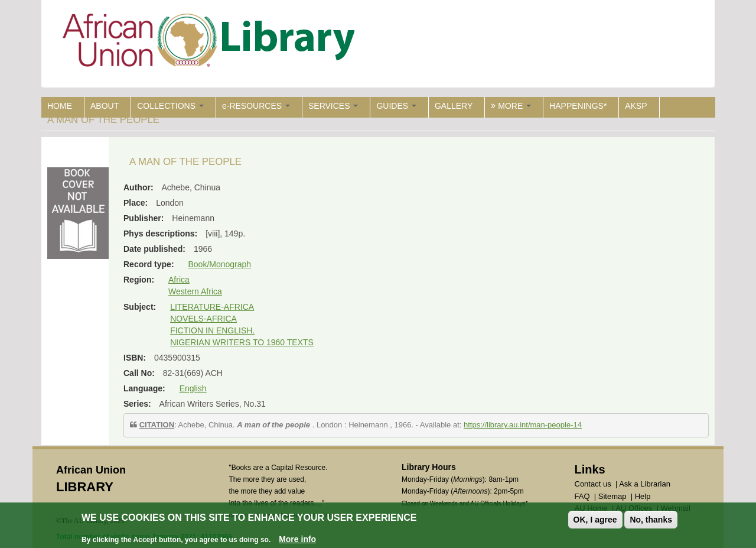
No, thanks (651, 520)
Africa (179, 280)
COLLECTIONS (170, 106)
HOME (60, 106)
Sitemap (612, 496)
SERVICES (333, 106)
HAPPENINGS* (578, 106)
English (193, 388)
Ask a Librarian (645, 484)
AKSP (636, 106)
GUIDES (396, 106)
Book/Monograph (219, 264)
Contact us (593, 484)
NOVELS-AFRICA (203, 319)
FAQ (582, 496)
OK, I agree (595, 520)
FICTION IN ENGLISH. (212, 330)
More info (297, 539)
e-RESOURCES (256, 106)
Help (643, 496)
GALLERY (454, 106)
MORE (511, 106)
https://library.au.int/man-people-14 (523, 425)
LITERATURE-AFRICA (212, 307)
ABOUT (105, 106)
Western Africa (195, 291)
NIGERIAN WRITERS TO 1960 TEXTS (242, 342)
